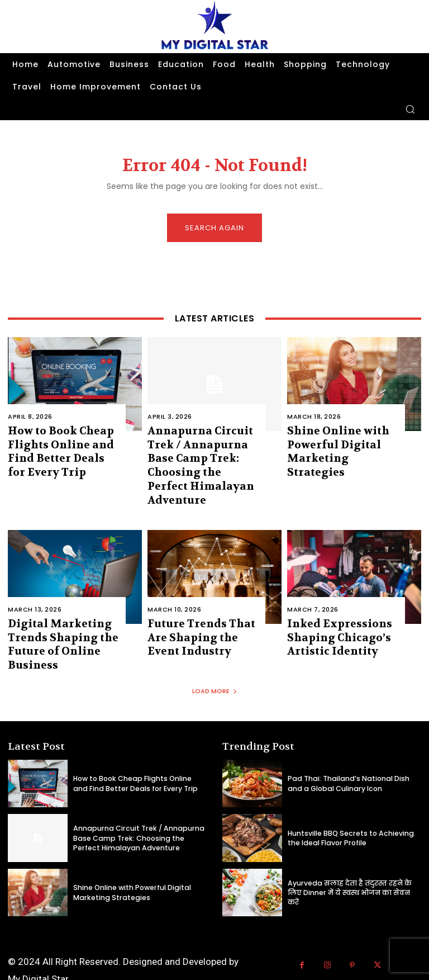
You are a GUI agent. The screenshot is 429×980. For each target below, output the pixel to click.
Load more (215, 657)
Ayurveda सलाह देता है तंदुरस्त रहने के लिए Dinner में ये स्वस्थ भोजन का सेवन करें (345, 858)
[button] (410, 109)
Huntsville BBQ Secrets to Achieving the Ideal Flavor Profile (354, 804)
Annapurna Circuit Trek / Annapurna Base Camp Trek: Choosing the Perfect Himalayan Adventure (203, 453)
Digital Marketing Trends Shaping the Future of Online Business (53, 615)
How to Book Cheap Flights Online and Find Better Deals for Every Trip (62, 448)
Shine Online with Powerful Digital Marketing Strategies (337, 442)
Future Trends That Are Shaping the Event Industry (201, 610)
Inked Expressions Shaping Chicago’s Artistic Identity (330, 610)
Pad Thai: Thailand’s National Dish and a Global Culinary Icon (351, 749)
